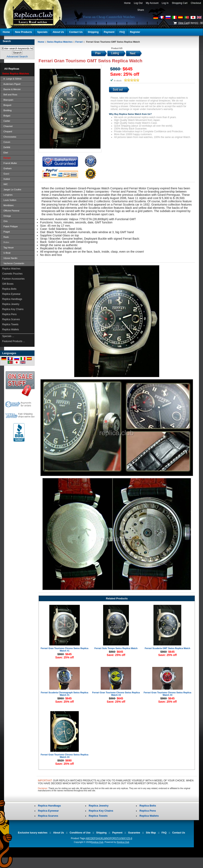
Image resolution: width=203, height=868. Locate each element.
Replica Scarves (11, 319)
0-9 (130, 838)
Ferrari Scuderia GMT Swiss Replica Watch (167, 648)
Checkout (196, 3)
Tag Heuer (8, 248)
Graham (7, 168)
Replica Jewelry (11, 304)
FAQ (122, 32)
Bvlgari (6, 116)
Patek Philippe (10, 226)
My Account (152, 3)
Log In (165, 3)
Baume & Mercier (11, 89)
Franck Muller (10, 163)
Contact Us (76, 32)
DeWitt (6, 147)
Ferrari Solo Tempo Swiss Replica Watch (116, 648)
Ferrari (79, 42)
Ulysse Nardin (10, 258)
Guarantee (134, 833)
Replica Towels (10, 324)
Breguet (7, 105)
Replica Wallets (11, 330)
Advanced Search (17, 57)
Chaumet (7, 126)
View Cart (183, 23)
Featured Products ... (14, 341)
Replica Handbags (12, 299)
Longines (7, 195)
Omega (6, 216)
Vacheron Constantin (13, 263)
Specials (42, 32)
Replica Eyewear (11, 294)
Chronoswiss (9, 137)
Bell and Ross (10, 95)
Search (7, 41)
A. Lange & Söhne (12, 79)
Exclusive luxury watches (33, 833)
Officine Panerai (11, 211)
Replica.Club (97, 842)
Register (135, 32)
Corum (6, 142)
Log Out (138, 3)
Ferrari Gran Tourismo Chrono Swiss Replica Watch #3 (168, 694)
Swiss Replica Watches (60, 42)
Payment (109, 32)
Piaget (6, 232)
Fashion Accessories (13, 279)
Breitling (7, 110)
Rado (5, 237)
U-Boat (6, 253)
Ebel (5, 153)
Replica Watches (11, 269)
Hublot (6, 179)
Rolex (6, 242)
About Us (58, 32)
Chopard (7, 131)
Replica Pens (9, 314)
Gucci (6, 174)
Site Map (151, 833)
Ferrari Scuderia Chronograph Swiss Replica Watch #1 (65, 694)
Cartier (6, 121)
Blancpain (8, 100)
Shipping (93, 32)
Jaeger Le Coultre (12, 190)
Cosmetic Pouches (12, 274)
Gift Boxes (8, 284)
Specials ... (8, 336)
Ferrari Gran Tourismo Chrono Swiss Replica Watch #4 (65, 756)
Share (141, 10)
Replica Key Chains (13, 309)
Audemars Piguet (11, 84)
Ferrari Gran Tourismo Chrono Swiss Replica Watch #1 (65, 649)
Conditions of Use (80, 833)
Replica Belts (9, 289)
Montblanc (8, 205)
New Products (24, 32)
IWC (5, 184)
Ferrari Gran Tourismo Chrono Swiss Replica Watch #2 (116, 694)
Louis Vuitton (9, 200)
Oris (5, 221)
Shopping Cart (180, 3)
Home (127, 3)
